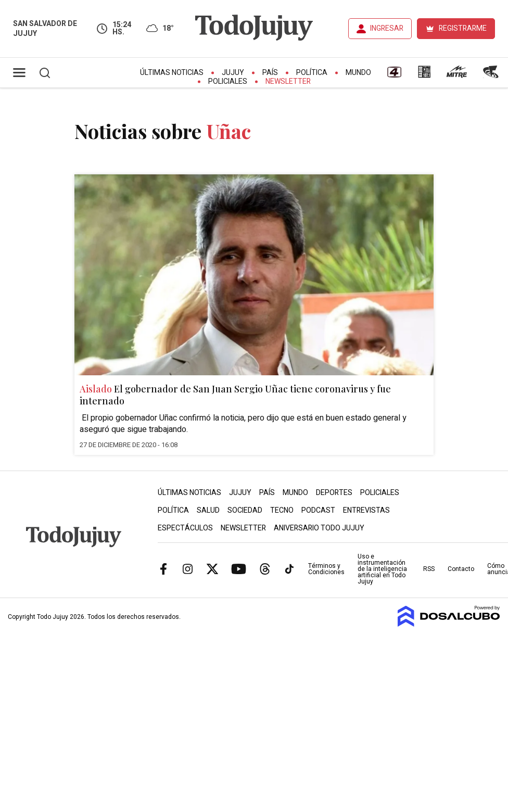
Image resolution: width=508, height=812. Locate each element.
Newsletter (288, 81)
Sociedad (245, 510)
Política (312, 73)
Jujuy (233, 73)
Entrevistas (366, 510)
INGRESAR (387, 28)
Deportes (334, 493)
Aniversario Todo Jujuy (319, 528)
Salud (208, 510)
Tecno (282, 510)
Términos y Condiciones (326, 569)
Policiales (228, 81)
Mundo (358, 73)
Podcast (318, 510)
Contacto (461, 569)
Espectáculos (185, 528)
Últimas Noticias (172, 73)
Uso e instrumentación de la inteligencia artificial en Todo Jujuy (382, 569)
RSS (429, 569)
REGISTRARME (463, 28)
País (270, 73)
